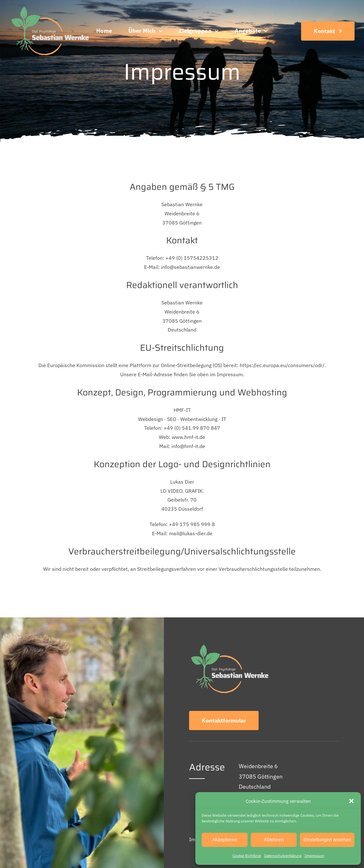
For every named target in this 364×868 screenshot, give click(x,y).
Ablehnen (274, 840)
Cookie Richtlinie (247, 856)
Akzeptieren (224, 840)
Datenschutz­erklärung (283, 856)
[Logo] (49, 7)
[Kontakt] (328, 31)
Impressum (314, 856)
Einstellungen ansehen (327, 840)
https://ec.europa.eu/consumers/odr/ (282, 365)
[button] (351, 801)
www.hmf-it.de (188, 437)
